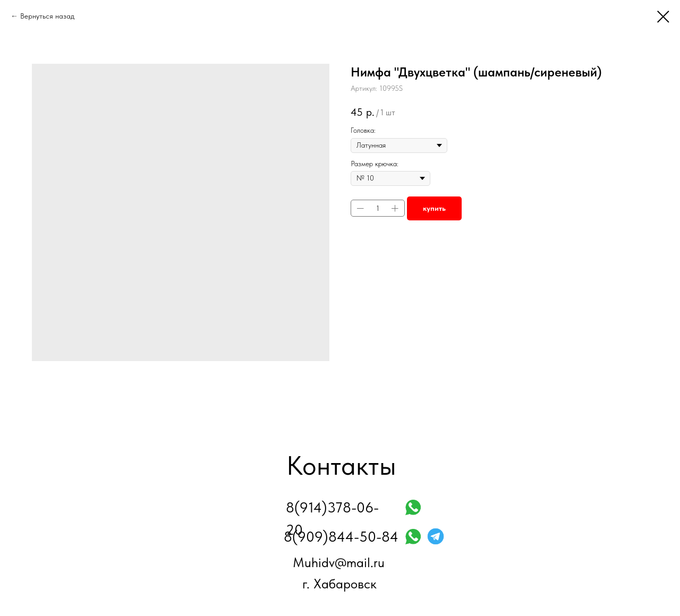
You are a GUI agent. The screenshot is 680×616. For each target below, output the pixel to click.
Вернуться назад (47, 16)
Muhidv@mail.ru (339, 562)
